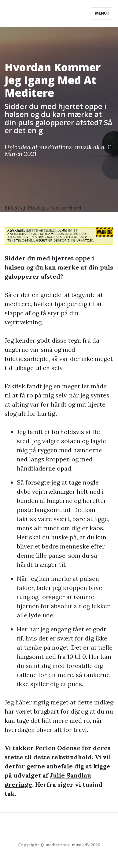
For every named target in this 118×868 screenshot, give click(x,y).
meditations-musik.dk (69, 147)
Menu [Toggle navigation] (102, 13)
